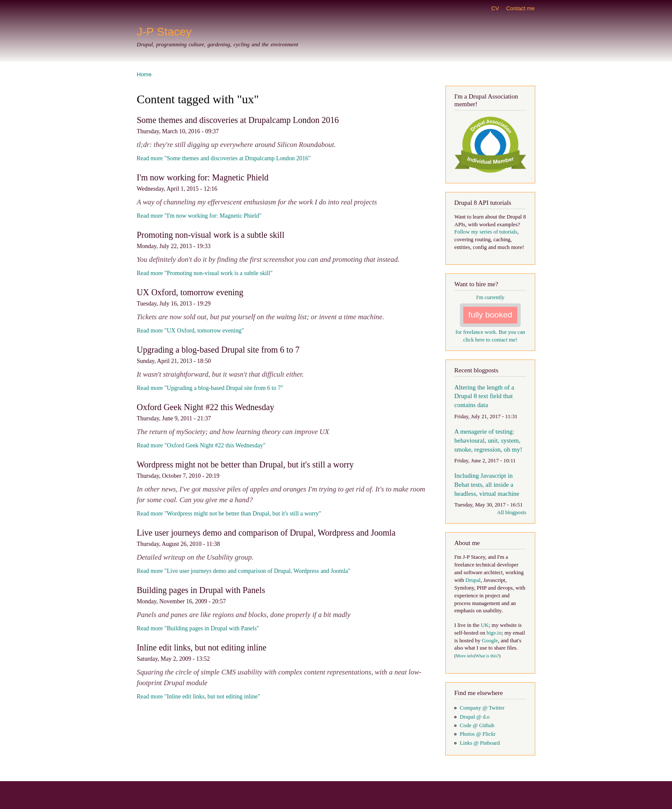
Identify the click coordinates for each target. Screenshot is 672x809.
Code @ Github (477, 725)
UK (485, 625)
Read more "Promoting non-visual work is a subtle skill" (205, 273)
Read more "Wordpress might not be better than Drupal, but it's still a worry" (229, 514)
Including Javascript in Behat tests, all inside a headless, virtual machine (487, 485)
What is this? (487, 656)
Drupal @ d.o (475, 717)
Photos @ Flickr (478, 734)
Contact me (520, 8)
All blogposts (511, 512)
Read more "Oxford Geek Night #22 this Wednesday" (201, 445)
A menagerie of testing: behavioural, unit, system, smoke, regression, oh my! (488, 440)
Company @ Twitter (482, 708)
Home (144, 74)
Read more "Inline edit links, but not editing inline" (198, 697)
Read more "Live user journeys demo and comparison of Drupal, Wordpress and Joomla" (244, 571)
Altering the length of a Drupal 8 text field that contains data (484, 396)
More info (465, 656)
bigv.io (494, 633)
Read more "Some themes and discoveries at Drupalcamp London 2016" (224, 158)
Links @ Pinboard (480, 743)
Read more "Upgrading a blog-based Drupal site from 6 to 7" (210, 388)
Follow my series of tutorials (486, 232)
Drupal (473, 580)
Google (490, 641)
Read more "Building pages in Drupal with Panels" (198, 628)
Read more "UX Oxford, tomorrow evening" (190, 331)
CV (495, 8)
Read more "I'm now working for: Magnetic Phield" (199, 216)
